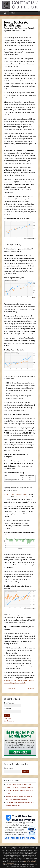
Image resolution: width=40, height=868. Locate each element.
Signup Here (8, 718)
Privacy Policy (11, 863)
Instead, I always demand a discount (16, 494)
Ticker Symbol (9, 768)
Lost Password (9, 721)
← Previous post (10, 688)
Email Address (9, 703)
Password (7, 709)
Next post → (32, 688)
